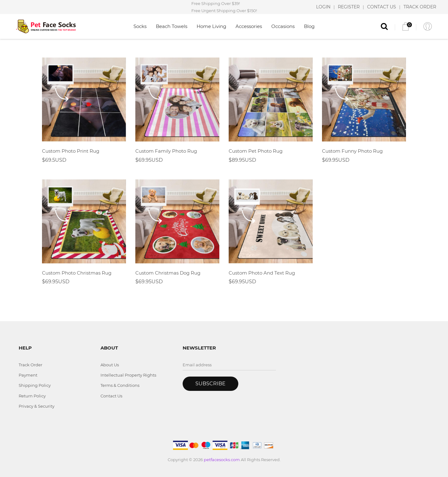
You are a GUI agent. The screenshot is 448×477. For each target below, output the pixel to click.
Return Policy (32, 396)
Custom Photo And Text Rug (262, 273)
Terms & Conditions (120, 385)
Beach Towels (172, 26)
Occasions (283, 26)
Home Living (211, 26)
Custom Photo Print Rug (71, 151)
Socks (140, 26)
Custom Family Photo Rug (166, 151)
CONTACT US (382, 7)
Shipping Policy (35, 385)
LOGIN (323, 7)
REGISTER (349, 7)
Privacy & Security (37, 406)
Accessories (249, 26)
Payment (28, 375)
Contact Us (111, 396)
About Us (110, 365)
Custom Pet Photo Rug (256, 151)
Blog (309, 26)
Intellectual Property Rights (128, 375)
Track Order (30, 365)
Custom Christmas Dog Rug (168, 273)
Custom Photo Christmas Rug (77, 273)
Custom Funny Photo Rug (352, 151)
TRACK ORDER (420, 7)
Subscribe (210, 384)
